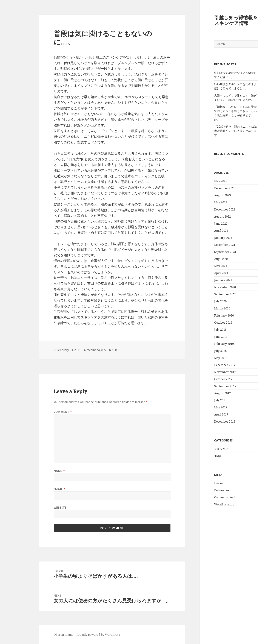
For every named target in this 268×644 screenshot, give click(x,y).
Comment (48, 412)
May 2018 (206, 358)
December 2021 (210, 245)
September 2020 (211, 294)
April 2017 (207, 414)
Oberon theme (49, 635)
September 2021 (211, 252)
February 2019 (209, 344)
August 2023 (208, 195)
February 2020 (209, 315)
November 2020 (210, 287)
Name (45, 471)
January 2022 (209, 238)
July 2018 (206, 351)
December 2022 (210, 209)
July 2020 (206, 301)
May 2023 (206, 202)
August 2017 (208, 393)
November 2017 (210, 372)
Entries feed (208, 490)
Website (45, 508)
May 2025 (206, 181)
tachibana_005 (82, 350)
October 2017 (209, 379)
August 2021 (208, 259)
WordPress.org (210, 504)
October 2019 (209, 323)
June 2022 (206, 224)
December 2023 (210, 188)
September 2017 (211, 386)
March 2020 (208, 308)
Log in (204, 483)
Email (45, 489)
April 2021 (207, 273)
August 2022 (208, 216)
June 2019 (206, 337)
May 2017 (206, 407)
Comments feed (210, 497)
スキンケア (207, 449)
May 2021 (206, 266)
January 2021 (209, 280)
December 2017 (210, 365)
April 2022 (207, 231)
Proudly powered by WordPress (84, 635)
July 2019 (206, 330)
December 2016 (210, 421)
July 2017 (206, 400)
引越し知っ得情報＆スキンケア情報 (221, 20)
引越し (204, 456)
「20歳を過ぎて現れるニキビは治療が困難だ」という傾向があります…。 (221, 131)
